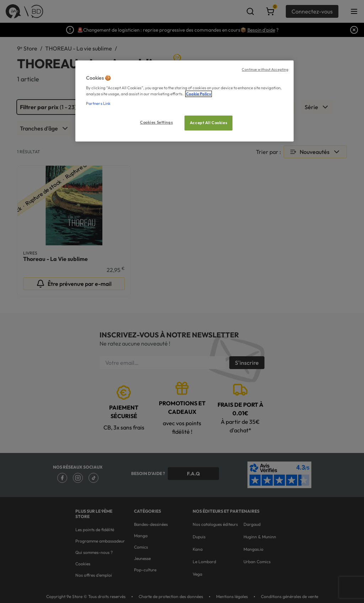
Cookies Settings (156, 122)
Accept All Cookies (208, 123)
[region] (184, 101)
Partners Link (98, 103)
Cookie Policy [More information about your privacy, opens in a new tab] (199, 94)
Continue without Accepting (265, 69)
